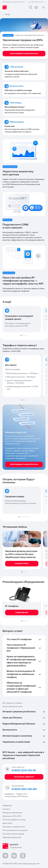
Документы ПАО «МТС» (12, 816)
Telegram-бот (22, 794)
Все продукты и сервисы (12, 703)
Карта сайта (7, 823)
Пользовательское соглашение (15, 830)
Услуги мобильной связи (13, 707)
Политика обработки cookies (14, 820)
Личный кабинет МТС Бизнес (16, 797)
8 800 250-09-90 (24, 789)
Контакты (6, 809)
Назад (8, 14)
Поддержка (10, 794)
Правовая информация (12, 837)
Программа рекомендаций (13, 834)
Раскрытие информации (12, 813)
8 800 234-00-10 (37, 2)
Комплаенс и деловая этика (14, 827)
